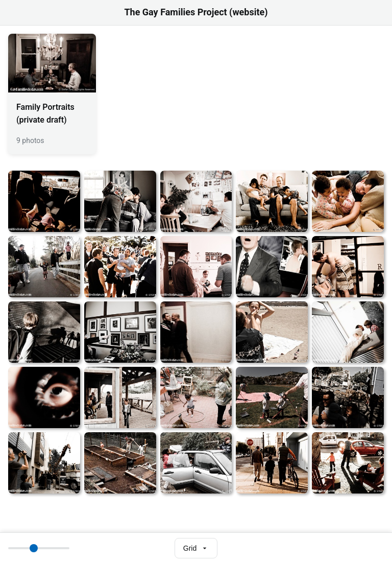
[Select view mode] (196, 548)
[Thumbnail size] (39, 548)
